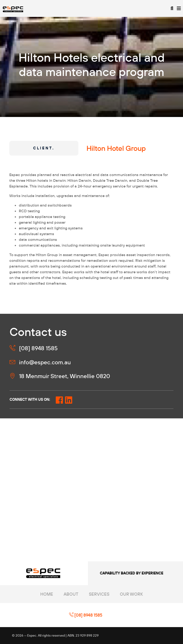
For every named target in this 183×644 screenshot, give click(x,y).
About (71, 594)
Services (99, 594)
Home (47, 594)
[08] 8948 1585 (86, 615)
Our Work (131, 594)
